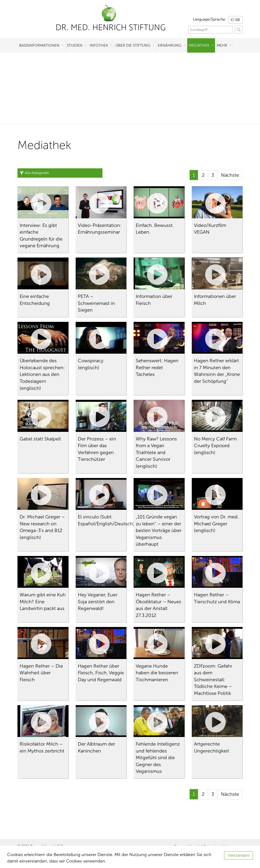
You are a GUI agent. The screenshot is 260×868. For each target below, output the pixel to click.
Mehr (222, 45)
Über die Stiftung (133, 45)
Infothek (99, 45)
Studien (75, 45)
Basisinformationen (39, 45)
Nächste (230, 175)
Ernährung (170, 45)
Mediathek (199, 45)
